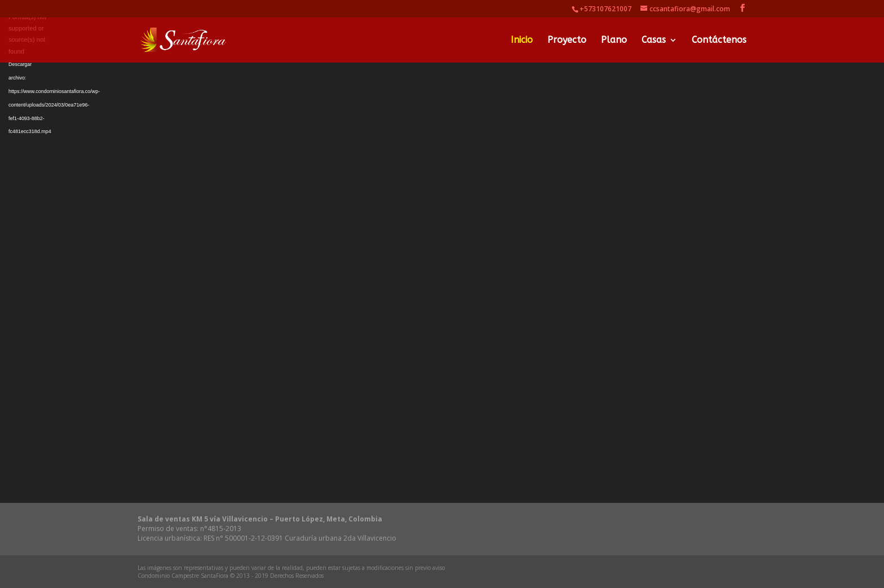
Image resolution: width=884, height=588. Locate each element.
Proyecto (567, 41)
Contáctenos (719, 41)
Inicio (522, 41)
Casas (654, 41)
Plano (614, 41)
